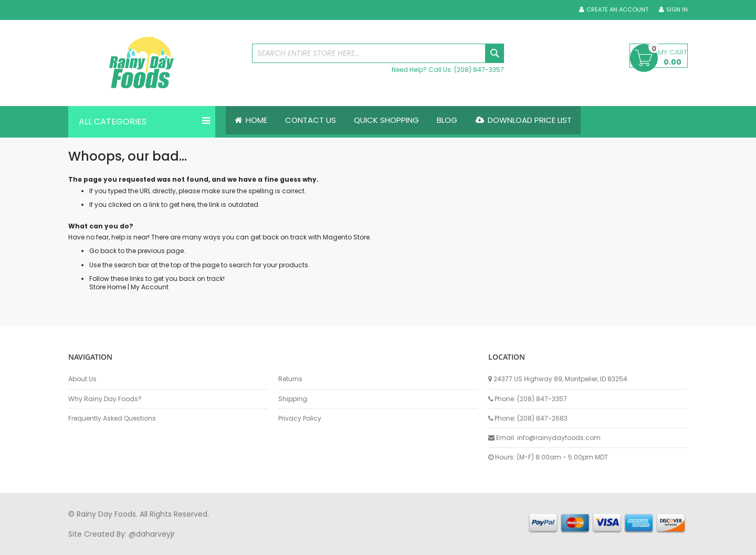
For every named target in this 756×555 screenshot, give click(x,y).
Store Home (108, 287)
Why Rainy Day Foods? (105, 399)
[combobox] (378, 53)
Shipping (293, 399)
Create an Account (617, 10)
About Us (82, 379)
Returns (290, 379)
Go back (103, 251)
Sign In (677, 10)
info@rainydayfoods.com (559, 438)
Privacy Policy (300, 418)
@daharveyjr (152, 534)
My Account (150, 287)
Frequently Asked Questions (112, 418)
